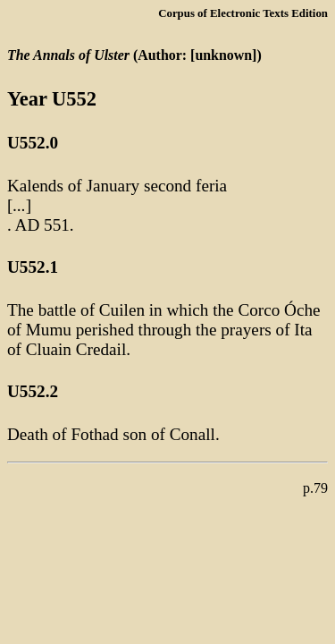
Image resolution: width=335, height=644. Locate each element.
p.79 (315, 488)
